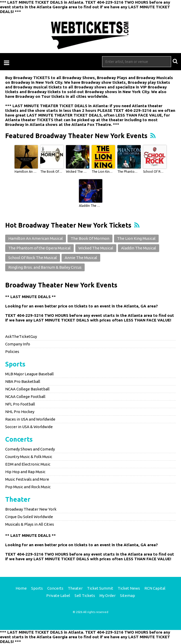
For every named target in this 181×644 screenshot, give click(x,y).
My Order (108, 595)
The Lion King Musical (103, 172)
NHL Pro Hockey (20, 412)
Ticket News (129, 588)
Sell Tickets (85, 595)
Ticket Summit (100, 588)
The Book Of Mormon (51, 172)
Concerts (19, 439)
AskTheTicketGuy (21, 336)
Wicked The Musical (77, 172)
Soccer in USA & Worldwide (29, 427)
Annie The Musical (81, 258)
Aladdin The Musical (90, 206)
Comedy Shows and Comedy (30, 449)
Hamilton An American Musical (25, 172)
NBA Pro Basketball (23, 381)
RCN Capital (155, 588)
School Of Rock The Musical (154, 172)
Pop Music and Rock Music (28, 487)
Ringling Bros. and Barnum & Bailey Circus (45, 267)
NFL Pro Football (20, 404)
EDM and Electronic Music (28, 464)
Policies (12, 352)
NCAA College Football (25, 397)
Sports (15, 364)
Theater (18, 499)
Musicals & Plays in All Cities (30, 524)
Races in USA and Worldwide (30, 419)
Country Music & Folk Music (29, 457)
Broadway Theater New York (31, 509)
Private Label (58, 595)
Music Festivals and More (27, 479)
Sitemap (128, 595)
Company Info (18, 344)
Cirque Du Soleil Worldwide (29, 517)
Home (21, 588)
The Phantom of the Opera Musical (128, 172)
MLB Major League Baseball (29, 374)
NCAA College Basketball (27, 389)
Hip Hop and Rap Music (25, 472)
